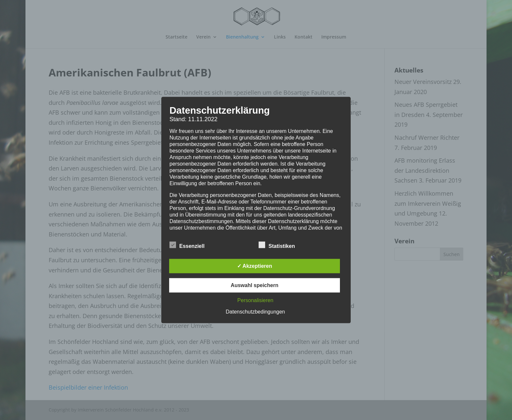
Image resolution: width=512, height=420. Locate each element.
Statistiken (277, 245)
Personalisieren (255, 300)
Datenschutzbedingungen (255, 311)
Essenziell (187, 245)
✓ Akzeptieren (255, 266)
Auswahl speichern (255, 285)
